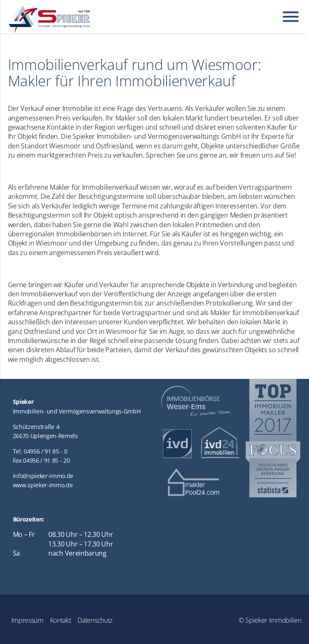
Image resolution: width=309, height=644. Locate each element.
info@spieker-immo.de (43, 476)
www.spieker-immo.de (43, 485)
